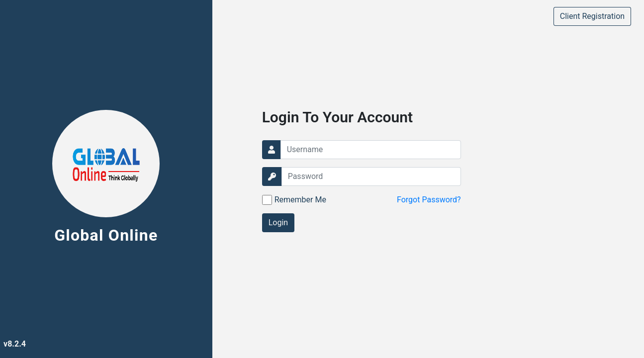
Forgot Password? (429, 200)
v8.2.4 (15, 344)
